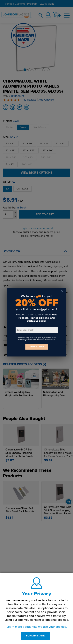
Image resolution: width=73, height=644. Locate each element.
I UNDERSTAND (36, 636)
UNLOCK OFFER (37, 347)
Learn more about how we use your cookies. (37, 627)
